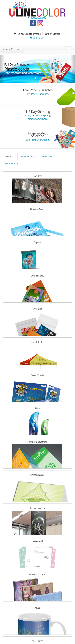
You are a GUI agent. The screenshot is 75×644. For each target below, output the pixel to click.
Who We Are (28, 156)
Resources (47, 156)
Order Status (52, 34)
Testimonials (12, 163)
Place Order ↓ (12, 49)
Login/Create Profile (28, 34)
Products (10, 156)
